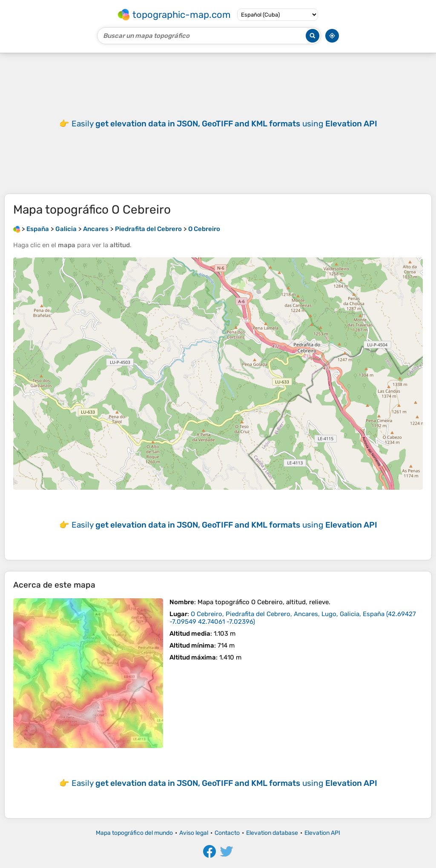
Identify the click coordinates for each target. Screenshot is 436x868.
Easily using (224, 124)
